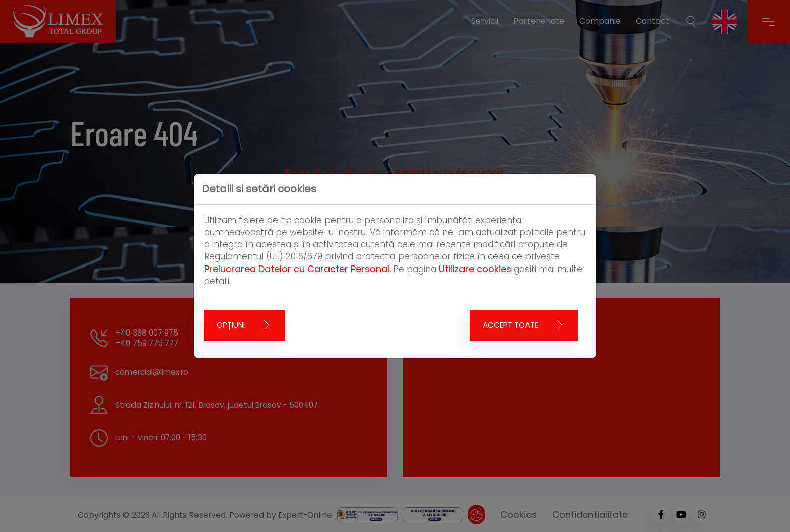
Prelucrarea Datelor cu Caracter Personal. (298, 269)
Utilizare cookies (475, 269)
